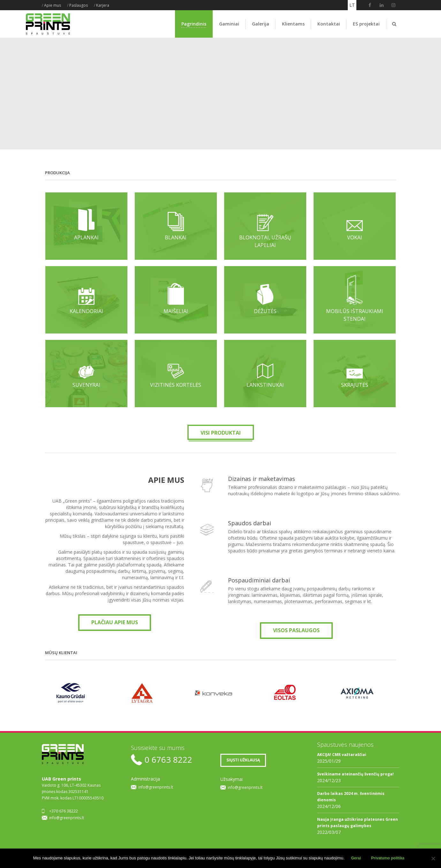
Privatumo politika (388, 858)
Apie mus (53, 5)
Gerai (356, 858)
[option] (78, 693)
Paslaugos (79, 5)
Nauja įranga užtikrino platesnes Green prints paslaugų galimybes (357, 823)
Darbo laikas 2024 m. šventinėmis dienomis (351, 797)
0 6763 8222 (168, 760)
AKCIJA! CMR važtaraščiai (342, 755)
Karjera (103, 5)
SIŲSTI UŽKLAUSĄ (243, 760)
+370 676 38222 (64, 811)
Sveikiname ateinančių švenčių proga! (355, 774)
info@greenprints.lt (67, 818)
